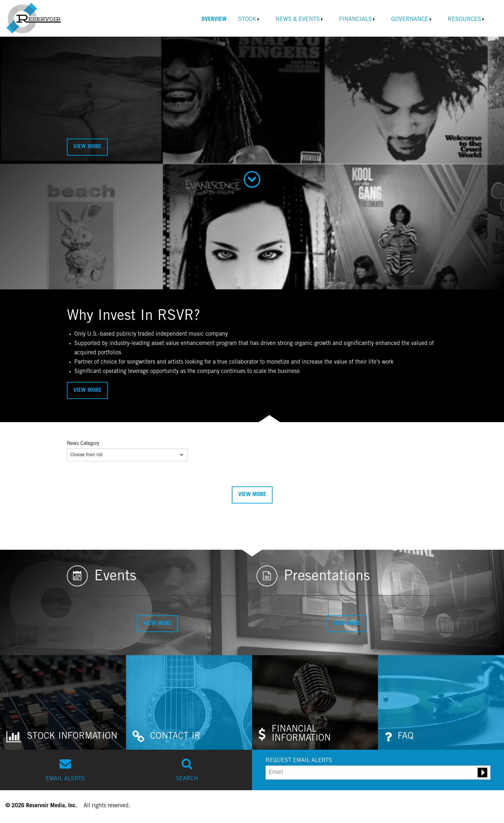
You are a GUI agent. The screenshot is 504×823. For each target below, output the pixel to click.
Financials (355, 20)
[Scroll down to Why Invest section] (252, 179)
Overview (214, 20)
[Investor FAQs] (441, 702)
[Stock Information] (63, 702)
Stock (247, 20)
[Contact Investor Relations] (189, 702)
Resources (464, 20)
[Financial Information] (315, 702)
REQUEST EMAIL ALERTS (299, 761)
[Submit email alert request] (482, 773)
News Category (83, 444)
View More (87, 147)
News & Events (298, 20)
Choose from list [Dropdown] (127, 455)
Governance (410, 20)
